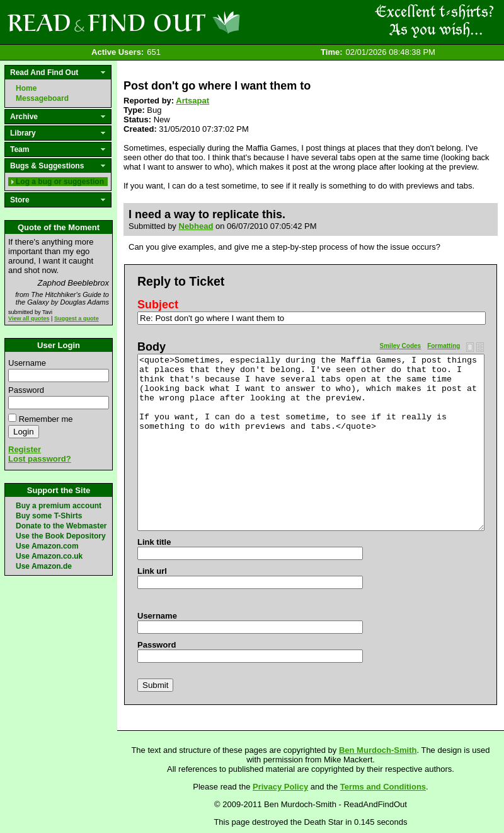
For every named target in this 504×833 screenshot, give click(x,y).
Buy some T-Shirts (49, 516)
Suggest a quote (77, 318)
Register (25, 449)
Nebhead (196, 226)
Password (26, 390)
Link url (152, 571)
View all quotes (29, 318)
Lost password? (40, 459)
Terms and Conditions (383, 787)
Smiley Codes (401, 346)
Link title (154, 542)
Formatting (444, 346)
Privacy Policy (280, 787)
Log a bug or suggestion (60, 182)
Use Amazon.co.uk (49, 556)
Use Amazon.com (47, 546)
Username (27, 363)
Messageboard (42, 98)
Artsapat (192, 101)
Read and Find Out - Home (190, 22)
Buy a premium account (59, 506)
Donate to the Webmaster (61, 526)
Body (152, 347)
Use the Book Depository (61, 536)
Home (26, 88)
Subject (158, 305)
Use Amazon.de (44, 566)
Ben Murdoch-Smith (378, 750)
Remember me (46, 419)
